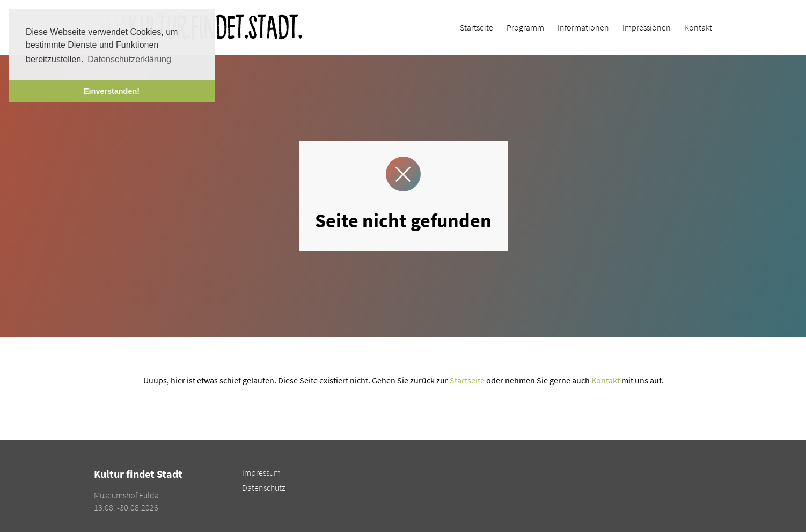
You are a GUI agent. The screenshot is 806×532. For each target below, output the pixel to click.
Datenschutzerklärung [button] (129, 59)
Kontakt (606, 380)
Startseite (467, 380)
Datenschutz (263, 487)
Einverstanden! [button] (112, 91)
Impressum (261, 472)
